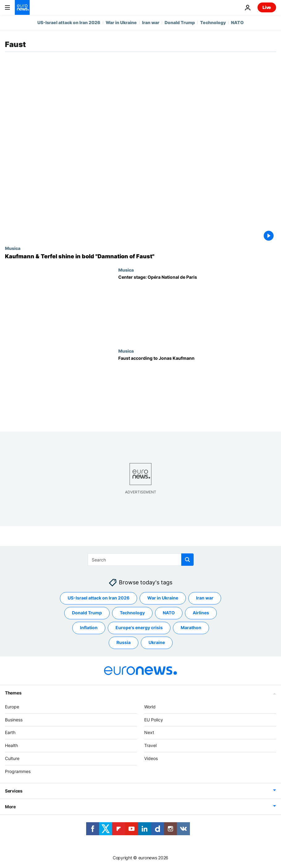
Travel (150, 746)
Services (14, 791)
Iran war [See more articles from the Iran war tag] (205, 598)
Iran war (151, 22)
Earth (10, 733)
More (10, 807)
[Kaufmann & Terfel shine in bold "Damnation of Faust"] (140, 256)
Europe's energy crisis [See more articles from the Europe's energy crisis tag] (139, 628)
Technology (213, 22)
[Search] (141, 560)
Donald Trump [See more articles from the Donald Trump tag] (87, 613)
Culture (12, 758)
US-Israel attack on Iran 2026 (69, 22)
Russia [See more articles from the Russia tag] (124, 643)
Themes (13, 693)
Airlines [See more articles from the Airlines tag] (201, 613)
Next (149, 733)
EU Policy (154, 720)
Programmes (18, 771)
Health (11, 746)
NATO (237, 22)
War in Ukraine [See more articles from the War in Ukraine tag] (163, 598)
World (150, 707)
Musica (13, 248)
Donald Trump (180, 22)
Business (14, 720)
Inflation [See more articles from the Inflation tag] (89, 628)
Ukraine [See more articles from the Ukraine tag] (157, 643)
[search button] (187, 560)
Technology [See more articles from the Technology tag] (132, 613)
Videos (151, 758)
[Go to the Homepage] (22, 7)
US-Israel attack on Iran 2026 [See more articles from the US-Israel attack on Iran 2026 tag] (99, 598)
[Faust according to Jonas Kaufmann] (197, 389)
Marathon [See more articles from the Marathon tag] (191, 628)
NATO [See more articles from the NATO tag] (169, 613)
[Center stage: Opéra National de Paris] (197, 308)
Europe (12, 707)
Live (267, 7)
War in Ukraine (121, 22)
